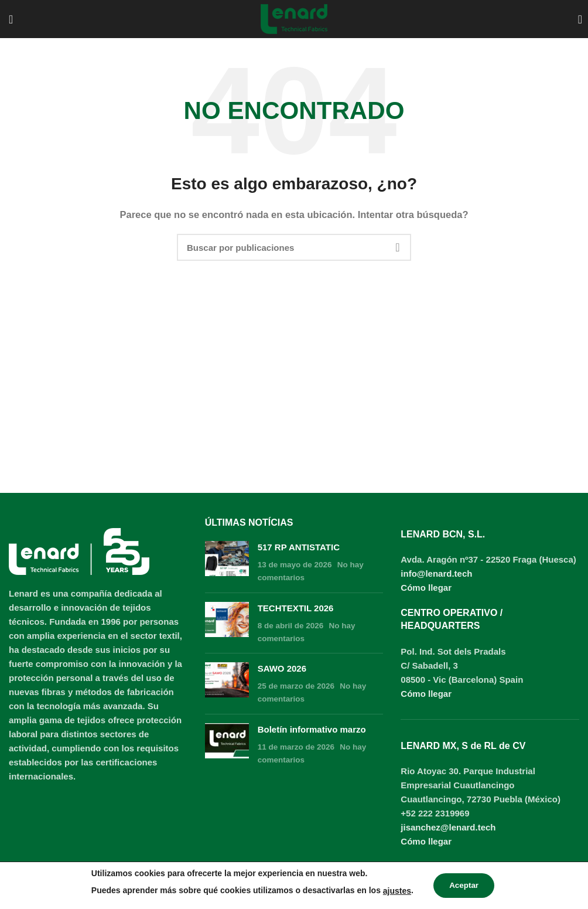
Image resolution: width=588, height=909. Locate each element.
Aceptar (464, 886)
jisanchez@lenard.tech (448, 827)
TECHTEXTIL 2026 (296, 608)
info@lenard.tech (436, 573)
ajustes (395, 891)
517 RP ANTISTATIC (299, 547)
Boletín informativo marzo (312, 729)
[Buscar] (579, 19)
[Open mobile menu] (11, 19)
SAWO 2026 (282, 668)
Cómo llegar (426, 588)
